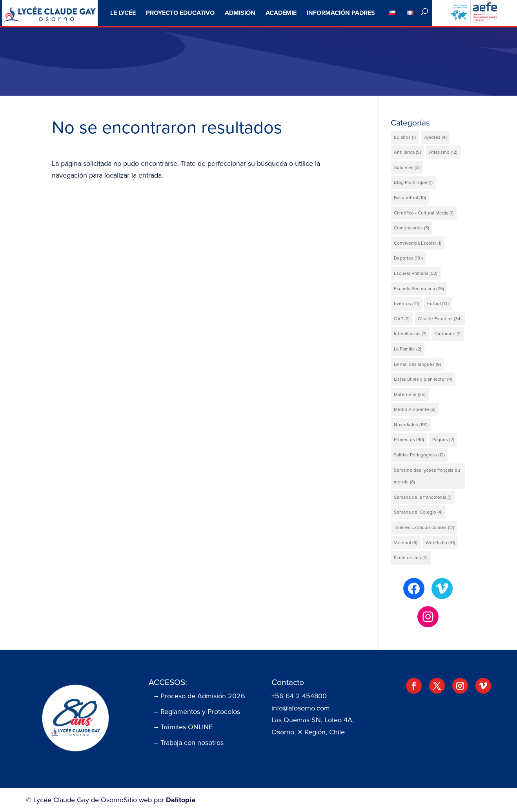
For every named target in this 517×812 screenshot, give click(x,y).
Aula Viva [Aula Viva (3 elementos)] (407, 167)
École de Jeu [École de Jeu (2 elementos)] (411, 558)
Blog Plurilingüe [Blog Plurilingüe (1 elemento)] (413, 182)
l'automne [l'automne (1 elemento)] (448, 334)
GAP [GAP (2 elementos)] (402, 319)
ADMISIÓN (240, 13)
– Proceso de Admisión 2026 (200, 696)
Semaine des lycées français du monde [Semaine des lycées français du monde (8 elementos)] (427, 476)
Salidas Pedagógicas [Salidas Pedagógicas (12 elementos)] (419, 455)
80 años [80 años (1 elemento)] (405, 137)
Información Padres (341, 13)
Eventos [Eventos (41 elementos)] (406, 303)
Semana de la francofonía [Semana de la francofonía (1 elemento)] (423, 497)
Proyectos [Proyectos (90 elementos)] (409, 440)
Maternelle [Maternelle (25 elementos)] (410, 394)
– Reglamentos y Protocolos (197, 712)
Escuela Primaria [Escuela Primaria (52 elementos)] (416, 273)
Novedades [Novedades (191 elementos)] (411, 425)
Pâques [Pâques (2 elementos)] (443, 440)
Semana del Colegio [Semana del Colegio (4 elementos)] (418, 512)
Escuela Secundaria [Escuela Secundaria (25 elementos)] (419, 289)
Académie (281, 13)
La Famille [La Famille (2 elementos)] (408, 349)
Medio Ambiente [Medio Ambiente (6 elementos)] (415, 409)
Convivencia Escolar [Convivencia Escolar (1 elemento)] (418, 243)
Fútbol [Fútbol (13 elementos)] (438, 303)
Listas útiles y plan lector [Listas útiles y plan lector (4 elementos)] (423, 379)
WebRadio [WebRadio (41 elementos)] (440, 543)
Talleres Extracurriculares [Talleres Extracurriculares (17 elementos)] (424, 527)
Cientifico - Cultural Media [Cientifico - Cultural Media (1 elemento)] (424, 213)
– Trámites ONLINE (183, 727)
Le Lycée (123, 13)
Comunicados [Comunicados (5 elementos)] (411, 228)
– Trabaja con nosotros (189, 743)
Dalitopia (181, 800)
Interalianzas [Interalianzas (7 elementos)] (410, 334)
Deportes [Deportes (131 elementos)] (408, 258)
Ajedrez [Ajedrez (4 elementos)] (435, 137)
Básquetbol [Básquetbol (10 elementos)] (410, 198)
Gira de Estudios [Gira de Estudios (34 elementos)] (440, 319)
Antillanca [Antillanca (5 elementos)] (407, 152)
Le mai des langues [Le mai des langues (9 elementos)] (417, 364)
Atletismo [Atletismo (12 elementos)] (443, 152)
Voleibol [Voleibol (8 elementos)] (406, 543)
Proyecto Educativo (180, 13)
